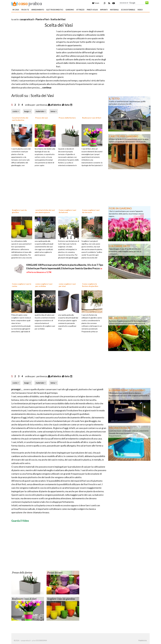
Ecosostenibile (128, 10)
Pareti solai (92, 10)
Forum (96, 3)
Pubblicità (143, 640)
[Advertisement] (41, 16)
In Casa (16, 10)
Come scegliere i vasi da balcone (67, 211)
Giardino (70, 10)
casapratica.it (27, 19)
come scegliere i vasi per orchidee (44, 285)
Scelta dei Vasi (58, 19)
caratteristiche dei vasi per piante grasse (45, 211)
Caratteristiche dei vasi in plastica (20, 119)
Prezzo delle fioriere (67, 118)
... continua (46, 88)
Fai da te (25, 10)
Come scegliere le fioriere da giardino (90, 285)
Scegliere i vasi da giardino (61, 599)
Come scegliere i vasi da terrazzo (91, 211)
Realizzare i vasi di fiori (92, 118)
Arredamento (38, 10)
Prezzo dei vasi (42, 118)
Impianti (104, 10)
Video (140, 10)
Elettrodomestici (55, 10)
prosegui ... (17, 389)
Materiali (114, 10)
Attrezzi (80, 10)
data (67, 105)
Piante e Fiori (42, 19)
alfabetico (56, 105)
